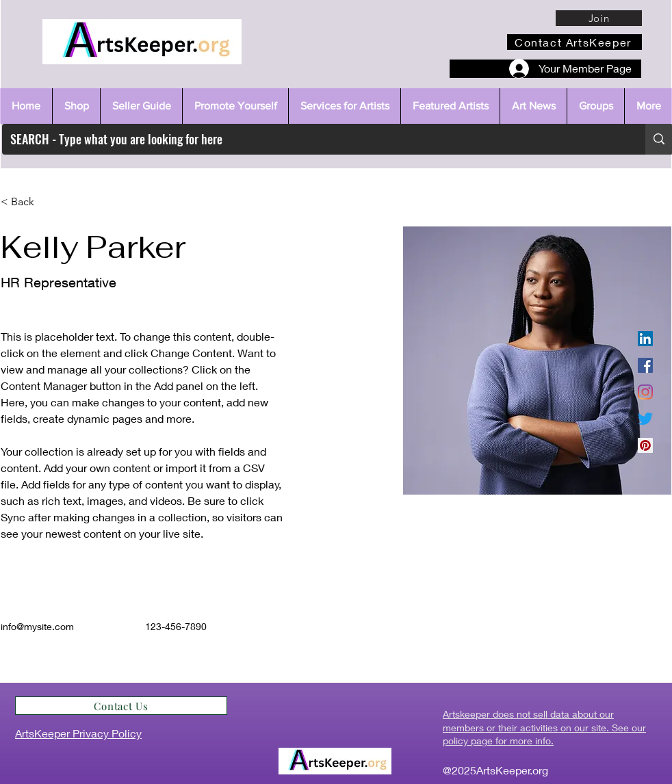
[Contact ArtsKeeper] (574, 42)
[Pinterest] (645, 445)
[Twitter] (645, 419)
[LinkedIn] (645, 339)
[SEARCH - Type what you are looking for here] (313, 139)
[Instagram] (645, 392)
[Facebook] (645, 365)
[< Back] (28, 202)
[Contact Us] (121, 706)
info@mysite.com (37, 626)
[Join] (599, 18)
